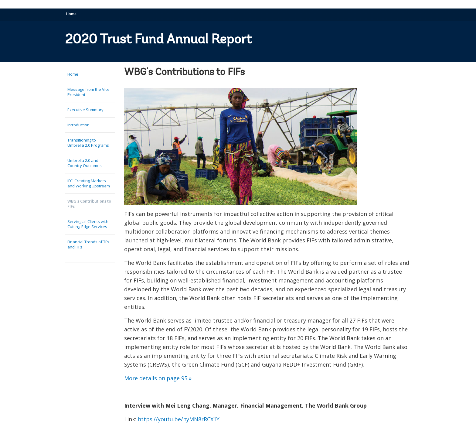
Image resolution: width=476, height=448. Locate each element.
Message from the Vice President (88, 92)
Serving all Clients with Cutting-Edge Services (88, 224)
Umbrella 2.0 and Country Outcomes (85, 163)
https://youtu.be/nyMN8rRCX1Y (179, 419)
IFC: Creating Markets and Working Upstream (89, 183)
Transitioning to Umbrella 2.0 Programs (88, 143)
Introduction (78, 125)
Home (71, 14)
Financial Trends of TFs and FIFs (88, 244)
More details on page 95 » (158, 378)
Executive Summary (85, 110)
